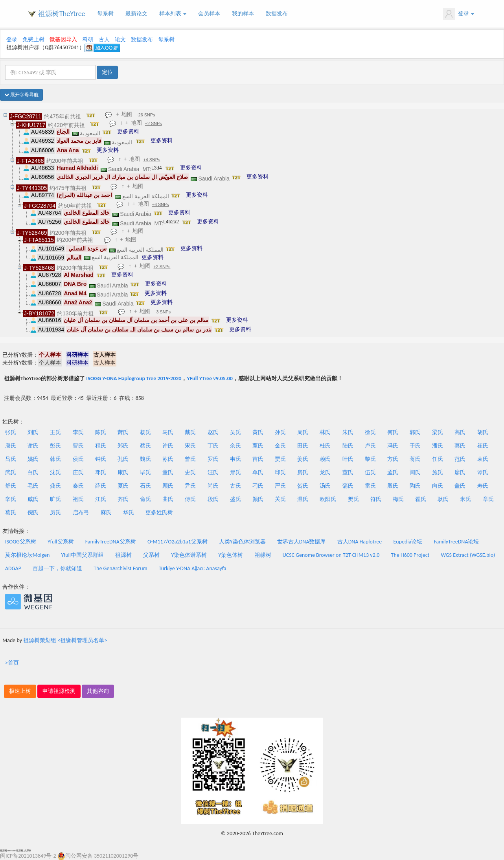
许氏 (168, 446)
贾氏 (280, 459)
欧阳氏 (328, 499)
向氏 (438, 486)
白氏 (33, 472)
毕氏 (145, 472)
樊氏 (353, 499)
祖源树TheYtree (62, 14)
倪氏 (33, 513)
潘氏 (438, 446)
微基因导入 (63, 40)
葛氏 (11, 513)
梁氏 (438, 432)
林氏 (325, 432)
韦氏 (235, 459)
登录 (459, 14)
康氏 (123, 472)
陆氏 (348, 446)
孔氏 (123, 459)
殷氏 (393, 486)
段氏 (213, 499)
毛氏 (33, 486)
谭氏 (483, 472)
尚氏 (213, 486)
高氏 (460, 432)
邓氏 (101, 472)
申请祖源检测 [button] (59, 691)
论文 (120, 40)
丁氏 (213, 446)
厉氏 (55, 513)
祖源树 (123, 555)
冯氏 (393, 446)
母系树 (105, 14)
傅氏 (190, 499)
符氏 (376, 499)
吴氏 (235, 432)
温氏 (303, 499)
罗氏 (213, 459)
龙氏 (325, 472)
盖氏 (460, 486)
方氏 (393, 459)
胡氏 (483, 432)
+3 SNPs (163, 312)
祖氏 (78, 499)
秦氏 (78, 486)
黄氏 (258, 432)
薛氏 (101, 486)
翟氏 (421, 499)
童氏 (168, 472)
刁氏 (258, 486)
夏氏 (123, 486)
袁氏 (483, 459)
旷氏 (55, 499)
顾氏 (168, 486)
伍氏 (370, 472)
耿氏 (443, 499)
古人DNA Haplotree (360, 542)
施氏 (438, 472)
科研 (88, 40)
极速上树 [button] (20, 691)
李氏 (78, 432)
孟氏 (393, 472)
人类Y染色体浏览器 (242, 542)
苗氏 (258, 459)
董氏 (348, 472)
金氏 (280, 446)
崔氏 (483, 446)
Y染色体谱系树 (189, 555)
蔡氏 (145, 446)
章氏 (488, 499)
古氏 (235, 486)
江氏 (101, 499)
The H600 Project (410, 555)
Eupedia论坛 (408, 542)
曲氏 (168, 499)
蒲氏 (348, 486)
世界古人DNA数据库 (302, 542)
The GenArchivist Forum (120, 568)
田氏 (303, 446)
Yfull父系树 (61, 542)
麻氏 (106, 513)
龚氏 (55, 486)
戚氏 (33, 499)
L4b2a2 (171, 222)
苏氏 (168, 459)
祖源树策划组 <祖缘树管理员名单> (65, 640)
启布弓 (81, 513)
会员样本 (209, 14)
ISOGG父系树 (21, 542)
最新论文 (136, 14)
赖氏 (325, 459)
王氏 (55, 432)
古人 (104, 40)
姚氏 (33, 459)
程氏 (101, 446)
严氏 (280, 486)
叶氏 (348, 459)
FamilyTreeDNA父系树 (111, 542)
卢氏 (370, 446)
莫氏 (460, 446)
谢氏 (33, 446)
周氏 (303, 432)
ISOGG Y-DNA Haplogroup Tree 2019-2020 (134, 378)
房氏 (303, 472)
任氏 (438, 459)
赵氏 (213, 432)
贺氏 (303, 486)
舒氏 (11, 486)
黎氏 (370, 459)
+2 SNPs (154, 123)
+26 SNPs (146, 115)
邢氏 (235, 472)
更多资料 (128, 131)
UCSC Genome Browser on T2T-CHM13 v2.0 (331, 555)
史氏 (190, 472)
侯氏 (78, 459)
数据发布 (277, 14)
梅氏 (398, 499)
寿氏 (483, 486)
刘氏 (33, 432)
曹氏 (78, 446)
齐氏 (123, 499)
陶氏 (415, 486)
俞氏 (145, 499)
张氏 (11, 432)
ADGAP (13, 568)
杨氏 (145, 432)
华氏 (129, 513)
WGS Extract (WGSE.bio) (468, 555)
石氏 (145, 486)
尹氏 (190, 486)
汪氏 (213, 472)
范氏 (460, 459)
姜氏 (303, 459)
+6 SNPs (161, 204)
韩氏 (55, 459)
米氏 (465, 499)
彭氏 (55, 446)
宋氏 (190, 446)
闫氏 (415, 472)
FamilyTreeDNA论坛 (456, 542)
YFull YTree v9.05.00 (210, 378)
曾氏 (190, 459)
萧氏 (123, 432)
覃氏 (258, 446)
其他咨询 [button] (98, 691)
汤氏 (325, 486)
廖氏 (460, 472)
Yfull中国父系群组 (83, 555)
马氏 (168, 432)
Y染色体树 (231, 555)
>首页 (12, 663)
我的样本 (243, 14)
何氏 (393, 432)
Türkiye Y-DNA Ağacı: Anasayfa (193, 568)
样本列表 (173, 14)
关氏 (280, 499)
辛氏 (11, 499)
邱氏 (280, 472)
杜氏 (325, 446)
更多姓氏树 (159, 513)
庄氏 (78, 472)
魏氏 (145, 459)
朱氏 (348, 432)
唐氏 (11, 446)
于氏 (415, 446)
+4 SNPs (152, 160)
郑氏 (123, 446)
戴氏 (190, 432)
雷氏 (370, 486)
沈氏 (55, 472)
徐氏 (370, 432)
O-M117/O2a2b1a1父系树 (178, 542)
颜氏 (258, 499)
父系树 (151, 555)
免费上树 (33, 40)
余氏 (235, 446)
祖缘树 (263, 555)
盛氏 (235, 499)
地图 (127, 114)
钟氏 (101, 459)
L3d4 (157, 168)
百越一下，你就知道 (57, 568)
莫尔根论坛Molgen (27, 555)
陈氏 (101, 432)
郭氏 (415, 432)
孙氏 (280, 432)
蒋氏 (415, 459)
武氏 (11, 472)
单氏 (258, 472)
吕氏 (11, 459)
